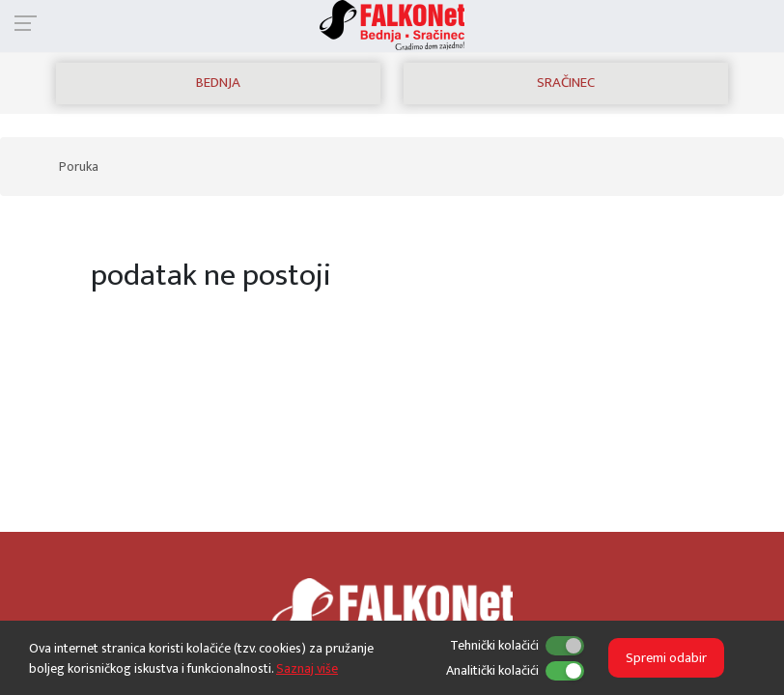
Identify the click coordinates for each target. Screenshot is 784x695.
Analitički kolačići (492, 670)
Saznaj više (307, 668)
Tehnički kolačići (494, 645)
